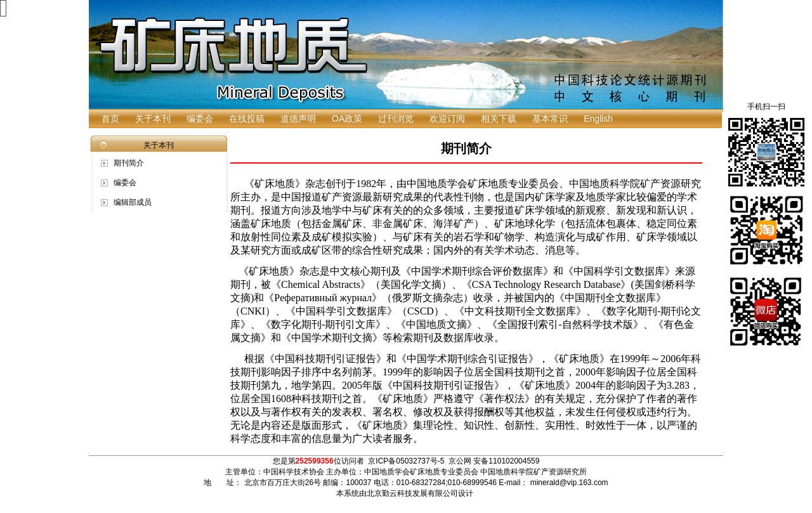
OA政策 (347, 119)
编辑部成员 (133, 202)
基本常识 (550, 119)
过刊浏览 (396, 119)
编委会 (200, 119)
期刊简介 (129, 163)
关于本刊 (153, 119)
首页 (110, 119)
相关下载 (499, 119)
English (598, 119)
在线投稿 (247, 119)
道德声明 (298, 119)
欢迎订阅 (447, 119)
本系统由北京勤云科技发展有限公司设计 (405, 493)
